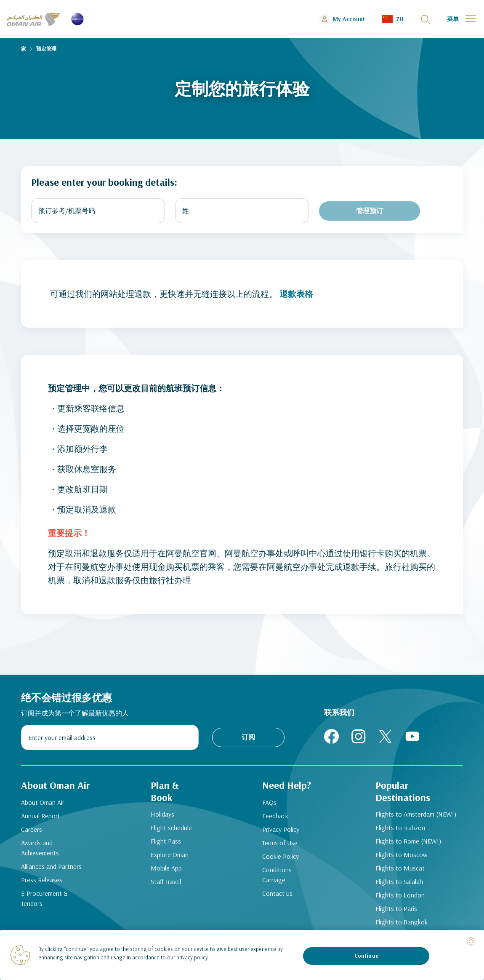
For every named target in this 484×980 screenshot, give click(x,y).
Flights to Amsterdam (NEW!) (416, 814)
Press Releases (42, 880)
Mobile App (166, 868)
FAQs (269, 802)
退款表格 (296, 294)
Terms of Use (280, 843)
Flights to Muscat (400, 868)
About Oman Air (43, 802)
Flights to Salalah (399, 881)
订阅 (248, 737)
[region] (242, 955)
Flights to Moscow (402, 854)
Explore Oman (170, 854)
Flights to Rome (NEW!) (408, 841)
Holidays (162, 814)
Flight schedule (171, 828)
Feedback (275, 816)
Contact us (277, 893)
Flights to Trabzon (400, 828)
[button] (392, 19)
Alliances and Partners (51, 866)
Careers (32, 829)
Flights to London (400, 895)
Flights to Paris (396, 908)
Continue (366, 956)
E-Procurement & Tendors (44, 898)
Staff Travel (166, 881)
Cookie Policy (281, 856)
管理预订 (370, 211)
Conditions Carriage (277, 875)
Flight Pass (166, 841)
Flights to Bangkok (402, 922)
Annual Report (41, 816)
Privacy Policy (281, 829)
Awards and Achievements (40, 848)
